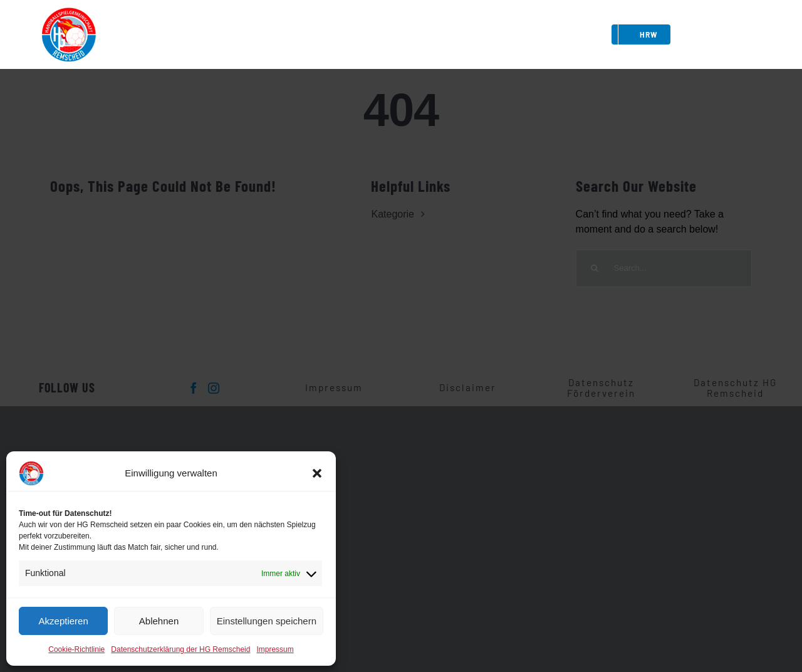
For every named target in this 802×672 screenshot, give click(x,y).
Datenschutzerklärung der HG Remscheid (180, 649)
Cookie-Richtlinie (76, 649)
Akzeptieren (64, 621)
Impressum (275, 649)
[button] (317, 473)
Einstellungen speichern (267, 621)
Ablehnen (159, 621)
